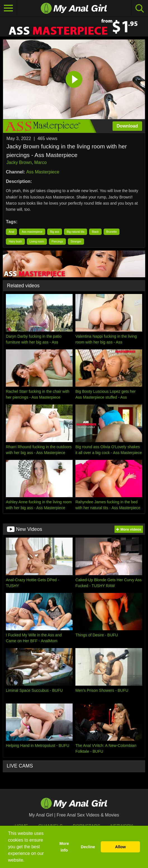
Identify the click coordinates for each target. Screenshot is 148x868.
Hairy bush (15, 241)
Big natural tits (76, 232)
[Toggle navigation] (8, 8)
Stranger (76, 241)
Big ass (55, 232)
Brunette (112, 232)
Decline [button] (88, 847)
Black (95, 232)
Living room (37, 241)
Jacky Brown (19, 162)
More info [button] (64, 847)
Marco (40, 162)
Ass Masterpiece (43, 172)
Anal (11, 232)
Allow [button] (120, 847)
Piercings (57, 241)
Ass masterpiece (32, 232)
